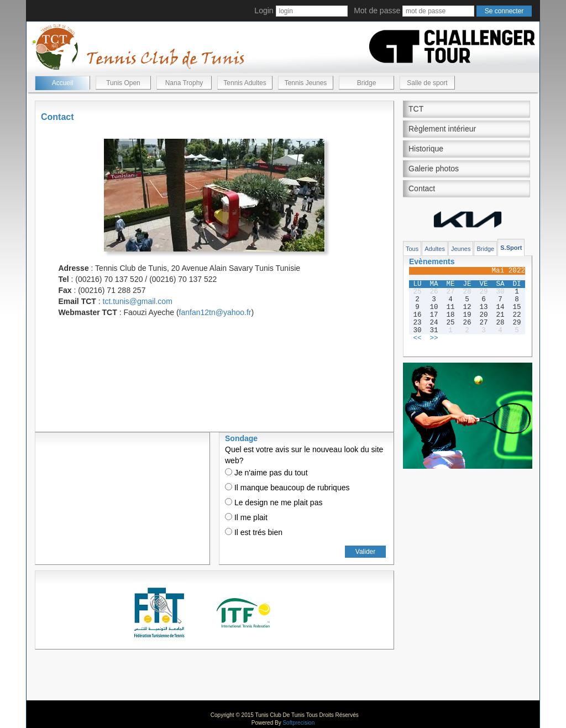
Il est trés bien (254, 532)
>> (434, 338)
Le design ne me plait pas (274, 502)
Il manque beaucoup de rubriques (287, 488)
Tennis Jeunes (306, 83)
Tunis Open (123, 83)
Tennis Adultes (245, 83)
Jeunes (461, 249)
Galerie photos (434, 169)
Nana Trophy (184, 83)
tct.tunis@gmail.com (138, 301)
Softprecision (298, 723)
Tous (412, 249)
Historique (426, 149)
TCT (416, 109)
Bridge (367, 83)
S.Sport (511, 248)
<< (417, 338)
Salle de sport (427, 83)
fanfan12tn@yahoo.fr (215, 312)
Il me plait (246, 517)
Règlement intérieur (442, 129)
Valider (365, 552)
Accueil (63, 83)
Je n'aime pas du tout (266, 473)
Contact (422, 188)
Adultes (435, 249)
